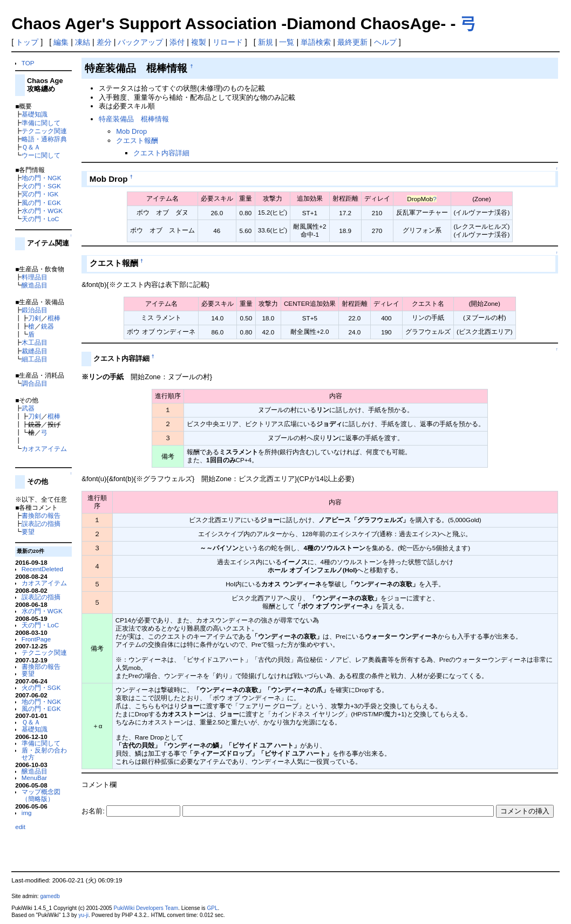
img (27, 813)
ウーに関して (41, 155)
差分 (104, 42)
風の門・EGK (41, 203)
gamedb (50, 896)
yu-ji (83, 915)
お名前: (94, 811)
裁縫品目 (35, 351)
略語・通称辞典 (44, 139)
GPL (212, 908)
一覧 (287, 42)
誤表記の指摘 (41, 523)
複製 (199, 42)
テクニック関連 (44, 131)
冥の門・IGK (40, 194)
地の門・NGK (41, 178)
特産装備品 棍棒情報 (134, 119)
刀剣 (35, 318)
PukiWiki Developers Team (146, 908)
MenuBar (34, 778)
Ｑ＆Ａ (31, 147)
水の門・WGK (42, 211)
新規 (266, 42)
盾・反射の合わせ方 (44, 754)
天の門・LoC (40, 219)
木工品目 (35, 342)
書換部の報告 (41, 515)
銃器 (47, 326)
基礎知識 (35, 114)
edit (20, 827)
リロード (228, 42)
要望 (28, 532)
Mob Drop (131, 131)
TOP (28, 63)
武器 (28, 408)
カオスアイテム (44, 449)
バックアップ (140, 42)
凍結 (83, 42)
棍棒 (54, 318)
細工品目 (35, 359)
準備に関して (41, 123)
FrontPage (36, 639)
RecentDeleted (42, 569)
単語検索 (316, 42)
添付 (177, 42)
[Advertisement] (208, 848)
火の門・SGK (41, 186)
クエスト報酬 (137, 141)
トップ (27, 42)
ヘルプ (385, 42)
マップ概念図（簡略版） (41, 795)
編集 (61, 42)
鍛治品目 (35, 310)
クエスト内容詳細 (161, 153)
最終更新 (352, 42)
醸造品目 (35, 285)
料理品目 (35, 277)
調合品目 (35, 383)
